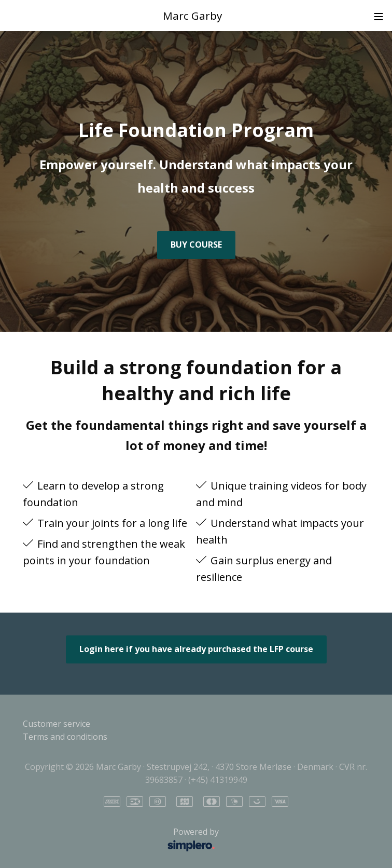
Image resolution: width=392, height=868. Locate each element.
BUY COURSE (196, 245)
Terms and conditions (65, 737)
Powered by (124, 840)
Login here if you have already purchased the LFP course (196, 649)
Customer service (57, 724)
